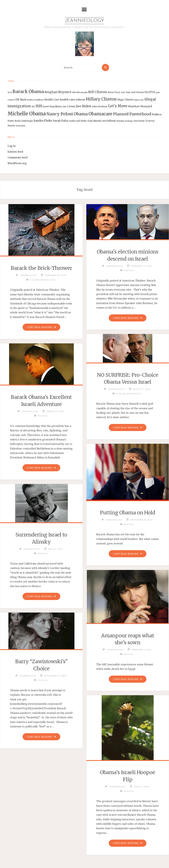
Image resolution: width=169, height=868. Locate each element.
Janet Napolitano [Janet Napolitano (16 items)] (53, 107)
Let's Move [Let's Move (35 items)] (118, 106)
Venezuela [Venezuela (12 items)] (20, 126)
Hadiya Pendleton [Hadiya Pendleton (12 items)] (35, 100)
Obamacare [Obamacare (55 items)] (100, 114)
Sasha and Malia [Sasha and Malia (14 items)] (78, 121)
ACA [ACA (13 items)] (10, 92)
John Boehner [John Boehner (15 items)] (100, 107)
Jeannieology (85, 21)
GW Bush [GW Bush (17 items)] (21, 100)
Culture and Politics (43, 280)
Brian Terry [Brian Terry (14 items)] (114, 92)
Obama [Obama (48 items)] (81, 114)
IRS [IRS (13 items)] (33, 107)
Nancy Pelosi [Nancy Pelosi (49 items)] (60, 114)
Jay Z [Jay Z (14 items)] (66, 107)
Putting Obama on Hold (128, 513)
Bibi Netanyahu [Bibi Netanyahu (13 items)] (80, 92)
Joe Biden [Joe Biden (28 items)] (84, 106)
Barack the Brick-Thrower (41, 268)
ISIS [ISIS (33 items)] (39, 106)
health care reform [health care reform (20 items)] (73, 100)
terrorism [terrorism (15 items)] (139, 121)
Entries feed (15, 152)
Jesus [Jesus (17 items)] (72, 107)
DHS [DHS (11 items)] (123, 93)
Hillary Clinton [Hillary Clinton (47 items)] (101, 99)
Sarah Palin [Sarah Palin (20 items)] (61, 121)
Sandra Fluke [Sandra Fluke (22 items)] (43, 121)
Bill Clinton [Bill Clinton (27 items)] (98, 92)
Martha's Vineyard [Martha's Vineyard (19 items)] (140, 106)
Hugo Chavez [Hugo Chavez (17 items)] (125, 100)
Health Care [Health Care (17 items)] (52, 100)
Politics (129, 271)
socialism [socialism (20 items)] (109, 121)
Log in (12, 146)
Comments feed (17, 158)
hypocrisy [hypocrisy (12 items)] (139, 100)
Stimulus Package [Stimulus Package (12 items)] (125, 121)
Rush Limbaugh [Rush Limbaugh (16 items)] (24, 121)
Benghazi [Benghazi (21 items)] (51, 92)
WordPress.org (17, 163)
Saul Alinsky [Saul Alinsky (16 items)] (95, 121)
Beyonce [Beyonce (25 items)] (65, 92)
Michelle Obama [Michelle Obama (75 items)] (27, 114)
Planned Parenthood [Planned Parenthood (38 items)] (132, 114)
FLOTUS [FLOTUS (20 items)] (150, 92)
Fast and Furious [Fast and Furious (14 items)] (135, 92)
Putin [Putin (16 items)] (11, 121)
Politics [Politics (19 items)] (157, 114)
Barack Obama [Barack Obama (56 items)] (28, 92)
